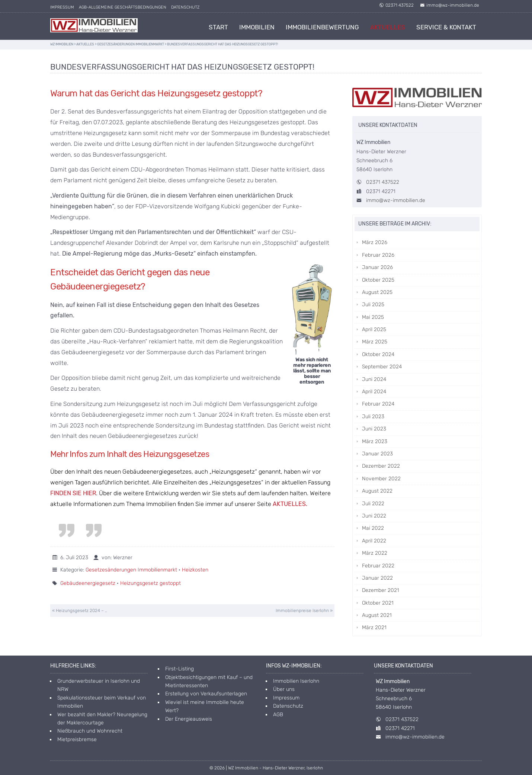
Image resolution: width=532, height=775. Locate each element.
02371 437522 (396, 5)
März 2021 (374, 627)
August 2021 (377, 615)
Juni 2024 (374, 379)
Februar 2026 (378, 255)
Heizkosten (195, 570)
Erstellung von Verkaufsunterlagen (206, 694)
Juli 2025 (373, 305)
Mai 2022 (373, 528)
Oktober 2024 (378, 354)
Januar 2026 (377, 267)
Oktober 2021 (378, 603)
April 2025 (374, 329)
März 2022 (375, 553)
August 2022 (377, 491)
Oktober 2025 (378, 280)
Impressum (62, 7)
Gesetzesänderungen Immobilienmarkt (131, 570)
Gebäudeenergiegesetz (88, 583)
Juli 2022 (373, 504)
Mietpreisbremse (77, 739)
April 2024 (374, 392)
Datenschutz (185, 7)
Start (218, 27)
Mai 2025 (373, 317)
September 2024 (382, 367)
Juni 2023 (374, 429)
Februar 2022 (378, 566)
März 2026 (375, 242)
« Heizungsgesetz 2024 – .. (80, 611)
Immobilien (257, 27)
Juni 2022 (374, 516)
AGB (278, 715)
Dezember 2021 (381, 590)
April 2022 (374, 541)
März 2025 (375, 342)
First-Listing (180, 669)
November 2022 (381, 479)
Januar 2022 (377, 578)
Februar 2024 (378, 404)
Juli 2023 (373, 417)
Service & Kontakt (446, 27)
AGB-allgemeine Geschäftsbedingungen (123, 7)
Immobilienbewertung (322, 27)
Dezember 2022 (381, 466)
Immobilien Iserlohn (296, 681)
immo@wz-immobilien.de (450, 5)
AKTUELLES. (290, 504)
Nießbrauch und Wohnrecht (90, 731)
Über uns (284, 689)
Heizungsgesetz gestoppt (150, 583)
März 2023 (375, 441)
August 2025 (377, 292)
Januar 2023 (377, 454)
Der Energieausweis (189, 719)
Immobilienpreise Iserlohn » (304, 611)
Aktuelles (388, 27)
